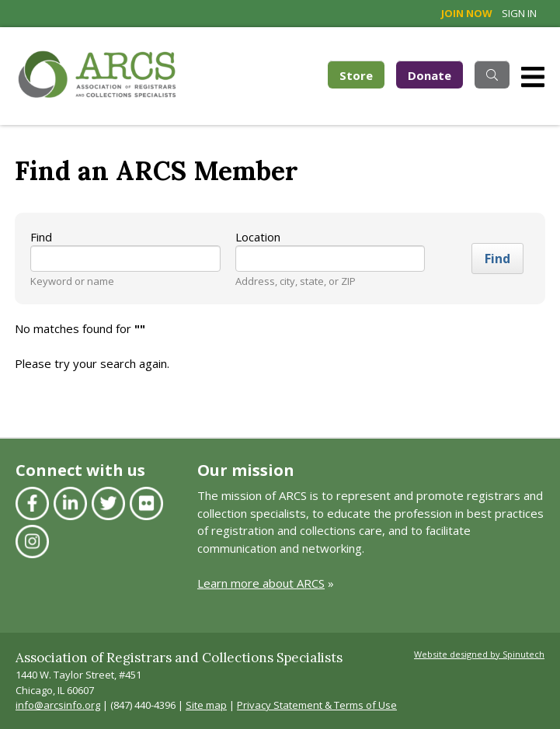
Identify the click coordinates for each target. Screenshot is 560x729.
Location (258, 237)
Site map (206, 705)
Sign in (519, 13)
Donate (430, 75)
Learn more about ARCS (261, 583)
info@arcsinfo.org (58, 705)
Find (41, 237)
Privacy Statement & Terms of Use (317, 705)
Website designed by (479, 654)
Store (362, 74)
